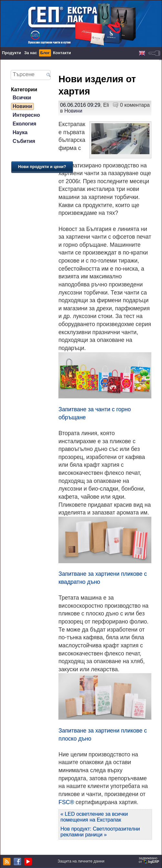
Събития (24, 141)
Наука (20, 132)
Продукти (11, 53)
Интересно (26, 115)
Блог (45, 53)
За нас (31, 53)
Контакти (62, 53)
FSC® (66, 802)
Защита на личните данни (81, 861)
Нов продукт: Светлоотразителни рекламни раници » (100, 832)
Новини (22, 106)
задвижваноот (149, 860)
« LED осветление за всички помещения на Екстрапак (94, 817)
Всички (22, 98)
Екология (24, 124)
